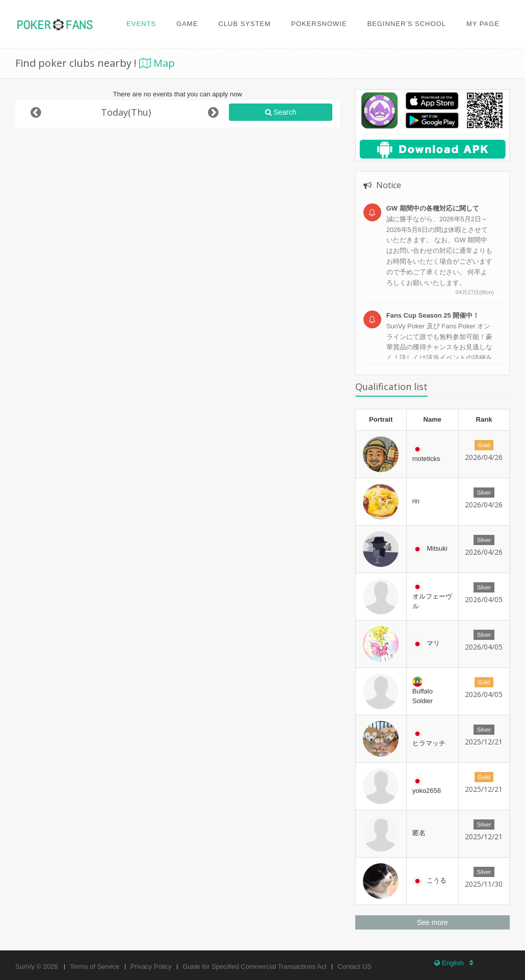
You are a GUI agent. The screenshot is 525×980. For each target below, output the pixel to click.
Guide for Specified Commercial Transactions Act (255, 966)
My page (483, 24)
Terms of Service (95, 966)
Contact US (354, 966)
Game (187, 24)
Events (141, 24)
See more (432, 922)
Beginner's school (406, 24)
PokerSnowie (319, 24)
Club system (244, 24)
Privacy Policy (151, 966)
